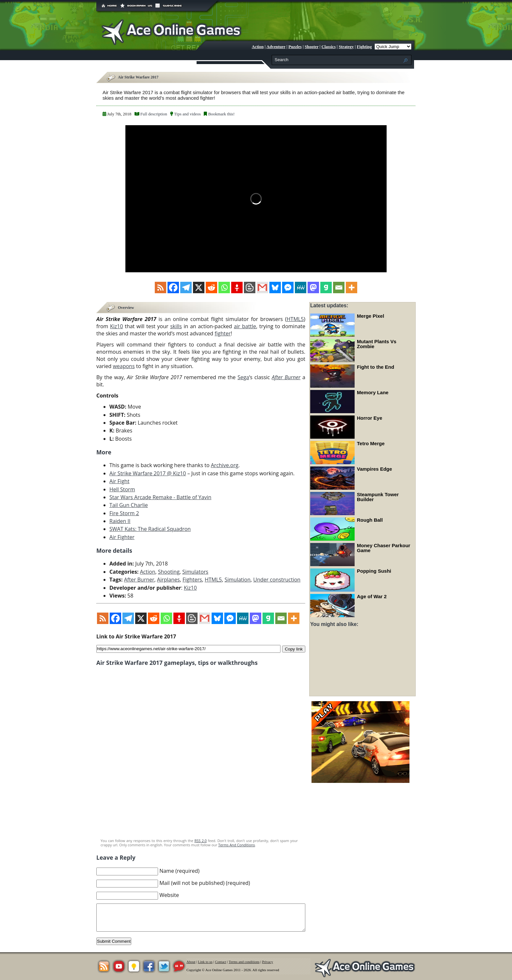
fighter (223, 333)
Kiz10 (117, 326)
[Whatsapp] (224, 287)
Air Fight (119, 481)
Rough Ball (370, 520)
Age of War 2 (372, 596)
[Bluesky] (275, 287)
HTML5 (295, 319)
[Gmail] (262, 287)
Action (258, 47)
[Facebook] (173, 287)
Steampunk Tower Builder (378, 497)
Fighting (364, 47)
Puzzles (295, 47)
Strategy (346, 47)
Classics (329, 47)
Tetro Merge (371, 443)
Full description (154, 114)
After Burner (139, 580)
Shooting (169, 572)
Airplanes (168, 580)
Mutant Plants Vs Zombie (377, 344)
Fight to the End (376, 367)
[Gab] (326, 287)
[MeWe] (301, 287)
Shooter (312, 47)
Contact (221, 962)
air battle (245, 326)
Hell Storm (122, 489)
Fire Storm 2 (124, 513)
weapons (124, 366)
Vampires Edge (375, 469)
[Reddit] (211, 287)
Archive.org (225, 465)
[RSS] (160, 287)
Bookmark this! (221, 114)
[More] (352, 287)
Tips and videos (187, 114)
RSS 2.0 (200, 841)
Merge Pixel (370, 316)
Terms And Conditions (236, 845)
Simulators (195, 572)
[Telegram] (186, 287)
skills (176, 326)
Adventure (276, 47)
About (191, 962)
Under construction (277, 580)
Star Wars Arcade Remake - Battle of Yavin (160, 497)
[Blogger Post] (250, 287)
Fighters (192, 580)
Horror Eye (370, 418)
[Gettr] (237, 287)
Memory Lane (373, 392)
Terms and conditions (244, 962)
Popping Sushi (374, 571)
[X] (199, 287)
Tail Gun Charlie (129, 505)
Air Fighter (122, 537)
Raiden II (120, 521)
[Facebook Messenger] (288, 287)
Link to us (205, 962)
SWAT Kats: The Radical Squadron (150, 529)
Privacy (268, 962)
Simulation (238, 580)
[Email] (339, 287)
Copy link (294, 649)
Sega (243, 377)
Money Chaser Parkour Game (384, 548)
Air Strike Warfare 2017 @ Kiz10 (148, 473)
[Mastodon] (313, 287)
